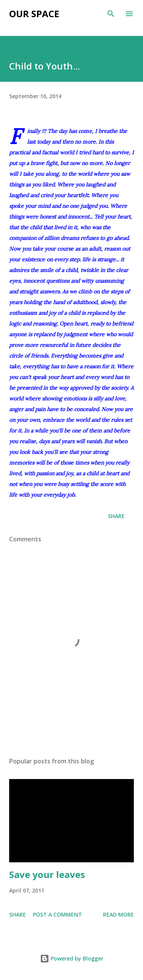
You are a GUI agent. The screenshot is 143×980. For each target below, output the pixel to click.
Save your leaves (47, 874)
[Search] (111, 14)
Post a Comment (57, 914)
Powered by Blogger (72, 958)
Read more (118, 914)
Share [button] (116, 516)
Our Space (34, 14)
